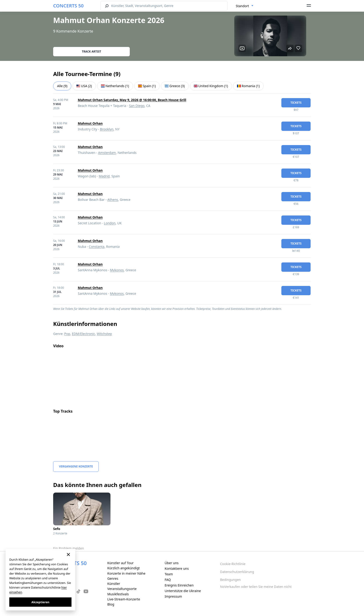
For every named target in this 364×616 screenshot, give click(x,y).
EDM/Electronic (84, 334)
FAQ (168, 580)
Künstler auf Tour (120, 563)
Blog (111, 604)
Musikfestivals (118, 594)
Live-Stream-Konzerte (124, 599)
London (110, 223)
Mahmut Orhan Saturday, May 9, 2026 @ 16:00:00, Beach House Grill (132, 100)
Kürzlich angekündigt (123, 568)
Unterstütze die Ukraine (183, 591)
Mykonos (117, 270)
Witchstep (104, 334)
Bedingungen (230, 580)
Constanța (97, 247)
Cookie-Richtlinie (233, 564)
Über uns (172, 563)
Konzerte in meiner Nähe (126, 573)
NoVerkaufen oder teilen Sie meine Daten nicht (256, 587)
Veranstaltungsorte (122, 589)
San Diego (137, 106)
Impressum (173, 596)
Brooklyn (107, 129)
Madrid (104, 176)
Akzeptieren (40, 602)
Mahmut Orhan (90, 123)
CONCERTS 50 (68, 6)
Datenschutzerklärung (237, 572)
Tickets (296, 103)
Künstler (114, 584)
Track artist (92, 51)
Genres (113, 578)
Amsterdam (107, 153)
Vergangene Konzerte (76, 466)
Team (169, 574)
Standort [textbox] (242, 6)
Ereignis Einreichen (179, 585)
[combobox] (245, 6)
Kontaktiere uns (177, 568)
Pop (67, 334)
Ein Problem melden (69, 548)
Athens (113, 200)
